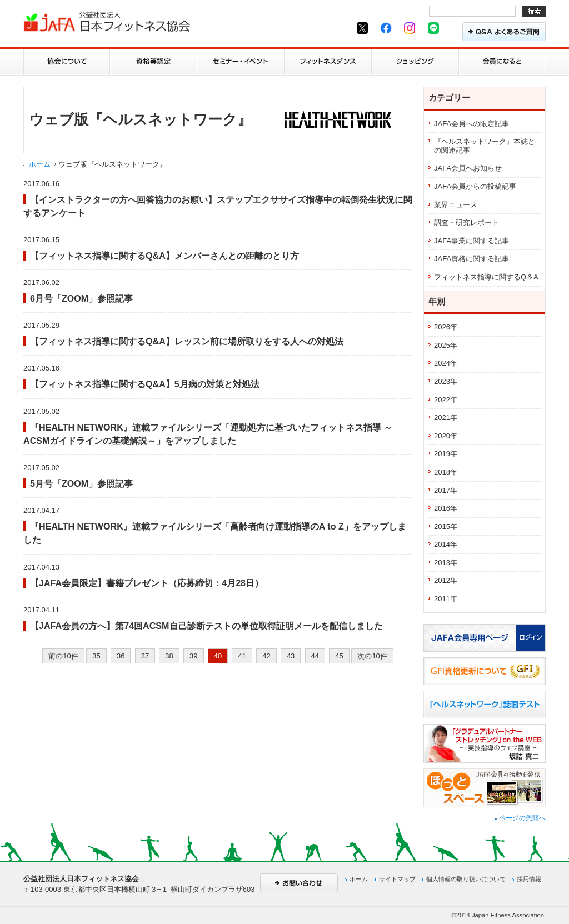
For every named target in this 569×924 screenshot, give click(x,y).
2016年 (446, 508)
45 (339, 656)
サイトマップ (397, 879)
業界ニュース (456, 205)
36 (121, 656)
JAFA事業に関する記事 (471, 241)
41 (242, 656)
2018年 (446, 472)
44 (315, 656)
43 (291, 656)
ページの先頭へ (520, 818)
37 (145, 656)
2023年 (446, 381)
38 (169, 656)
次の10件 (372, 656)
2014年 (446, 544)
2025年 (446, 345)
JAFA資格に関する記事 (471, 259)
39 (193, 656)
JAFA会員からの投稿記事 (475, 186)
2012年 (446, 580)
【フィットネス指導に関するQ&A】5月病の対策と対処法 (145, 384)
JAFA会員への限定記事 (471, 124)
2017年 (446, 490)
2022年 (446, 400)
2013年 (446, 563)
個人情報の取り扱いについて (466, 879)
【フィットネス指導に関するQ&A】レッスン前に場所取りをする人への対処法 (187, 341)
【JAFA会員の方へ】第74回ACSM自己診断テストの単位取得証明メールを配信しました (206, 626)
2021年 (446, 418)
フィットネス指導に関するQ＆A (486, 277)
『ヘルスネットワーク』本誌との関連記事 (485, 146)
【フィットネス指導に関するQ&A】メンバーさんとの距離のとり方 (164, 256)
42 (266, 656)
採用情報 (529, 879)
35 (96, 656)
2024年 (446, 363)
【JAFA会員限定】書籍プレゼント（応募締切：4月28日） (147, 583)
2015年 (446, 526)
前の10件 (63, 656)
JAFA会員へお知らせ (468, 168)
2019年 (446, 454)
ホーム (40, 164)
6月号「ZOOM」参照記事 (81, 298)
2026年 (446, 327)
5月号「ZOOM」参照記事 (81, 483)
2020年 (446, 436)
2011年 (446, 599)
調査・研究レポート (466, 223)
